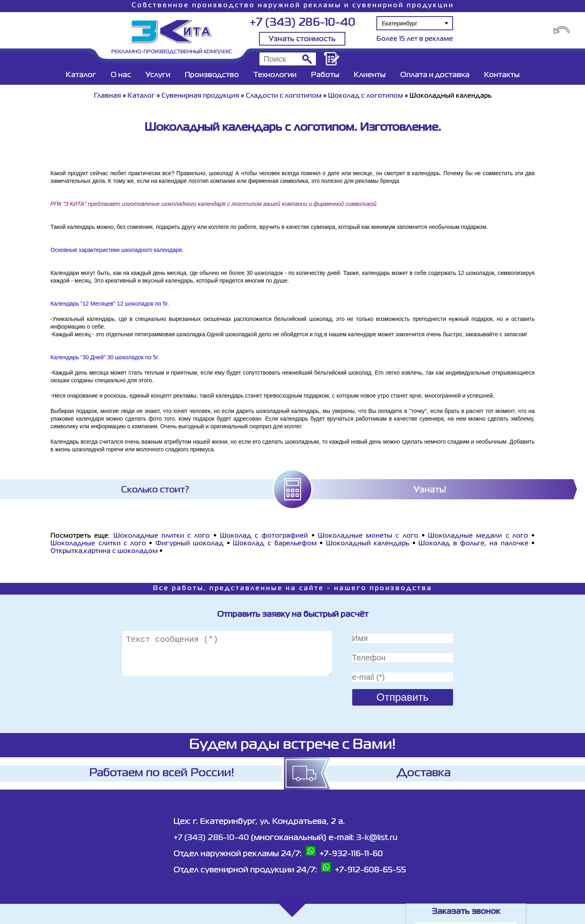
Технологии (275, 75)
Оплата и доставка (435, 75)
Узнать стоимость (302, 39)
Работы (325, 75)
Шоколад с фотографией (264, 536)
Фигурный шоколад (190, 544)
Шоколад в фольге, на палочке (473, 544)
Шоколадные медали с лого (478, 536)
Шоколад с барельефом (275, 544)
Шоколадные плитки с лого (162, 536)
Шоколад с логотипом (366, 96)
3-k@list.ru (377, 838)
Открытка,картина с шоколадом (104, 551)
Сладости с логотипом (284, 96)
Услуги (158, 75)
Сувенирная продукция (200, 96)
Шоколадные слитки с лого (98, 544)
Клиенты (370, 75)
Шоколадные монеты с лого (368, 536)
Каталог (81, 75)
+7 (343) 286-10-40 (302, 23)
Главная (108, 96)
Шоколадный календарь (369, 544)
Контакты (502, 75)
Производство (212, 75)
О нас (121, 75)
